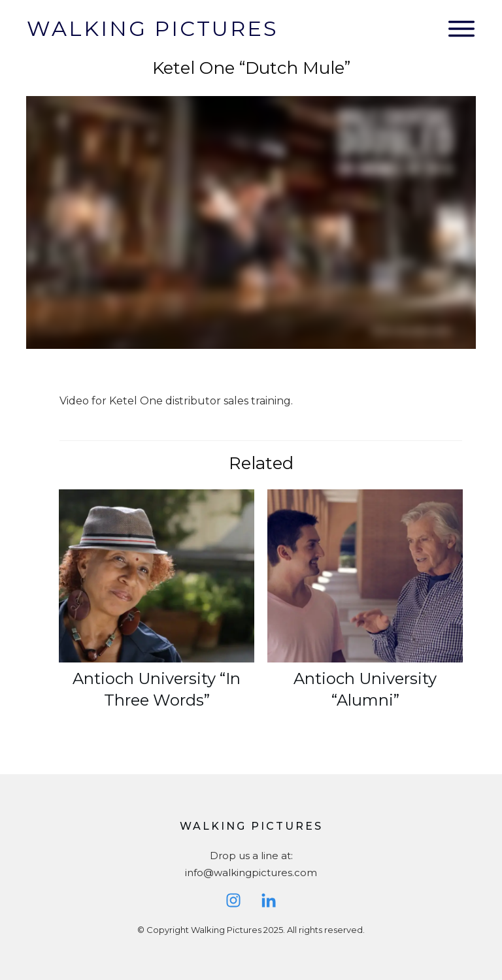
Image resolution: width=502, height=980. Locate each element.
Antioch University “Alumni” (365, 607)
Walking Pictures (153, 28)
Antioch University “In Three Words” (157, 607)
